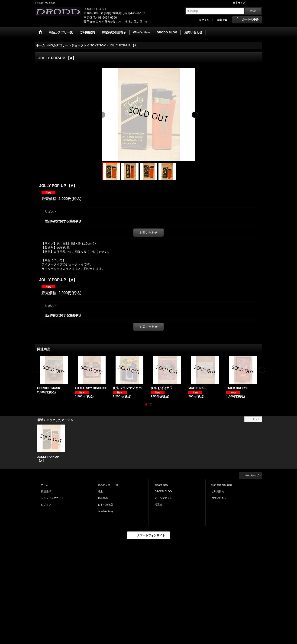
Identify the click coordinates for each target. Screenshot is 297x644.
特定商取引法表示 (222, 485)
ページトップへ (253, 475)
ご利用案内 (218, 491)
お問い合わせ (148, 233)
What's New (161, 485)
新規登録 (222, 20)
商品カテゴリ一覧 (108, 485)
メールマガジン (163, 498)
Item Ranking (105, 511)
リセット (255, 419)
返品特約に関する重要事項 (63, 221)
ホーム (45, 485)
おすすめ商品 (105, 505)
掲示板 (158, 505)
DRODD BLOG (163, 491)
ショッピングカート (52, 498)
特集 (100, 491)
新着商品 (103, 498)
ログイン (204, 20)
